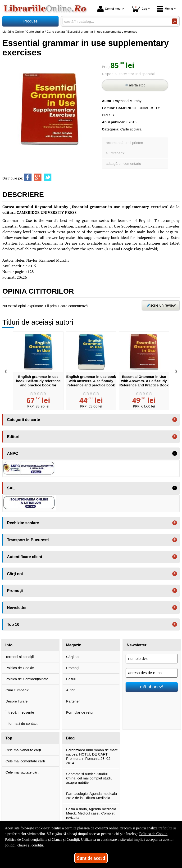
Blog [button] (71, 738)
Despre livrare (16, 701)
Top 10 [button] (13, 624)
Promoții (73, 668)
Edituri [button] (13, 437)
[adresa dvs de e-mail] (152, 673)
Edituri (71, 679)
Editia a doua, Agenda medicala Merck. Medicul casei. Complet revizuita (91, 813)
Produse (31, 21)
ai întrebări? (115, 153)
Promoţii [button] (15, 591)
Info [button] (9, 645)
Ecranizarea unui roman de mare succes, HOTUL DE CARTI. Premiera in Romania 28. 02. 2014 (92, 756)
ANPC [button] (13, 453)
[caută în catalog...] (115, 21)
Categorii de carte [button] (24, 420)
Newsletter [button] (17, 608)
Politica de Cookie (20, 668)
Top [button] (9, 738)
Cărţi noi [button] (15, 574)
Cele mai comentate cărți (25, 761)
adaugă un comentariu (123, 163)
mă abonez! (152, 687)
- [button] (175, 453)
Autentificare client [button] (25, 557)
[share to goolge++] (38, 177)
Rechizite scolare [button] (23, 523)
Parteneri (73, 701)
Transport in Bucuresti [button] (28, 540)
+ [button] (175, 420)
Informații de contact (21, 723)
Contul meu (109, 9)
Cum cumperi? (17, 690)
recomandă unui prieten (124, 143)
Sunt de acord (91, 858)
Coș (139, 9)
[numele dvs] (152, 659)
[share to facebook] (28, 177)
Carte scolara (131, 129)
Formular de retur (80, 712)
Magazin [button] (74, 645)
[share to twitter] (48, 177)
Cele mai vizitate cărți (22, 772)
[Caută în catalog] (175, 21)
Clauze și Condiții (65, 839)
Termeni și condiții (20, 657)
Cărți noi (73, 657)
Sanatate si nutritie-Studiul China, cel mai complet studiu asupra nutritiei (89, 778)
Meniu (165, 9)
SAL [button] (11, 488)
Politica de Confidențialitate (27, 679)
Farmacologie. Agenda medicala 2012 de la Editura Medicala (91, 796)
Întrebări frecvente (20, 712)
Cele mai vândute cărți (23, 750)
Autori (71, 690)
